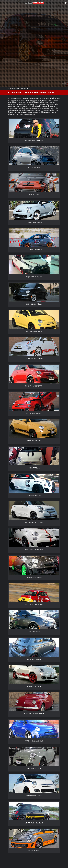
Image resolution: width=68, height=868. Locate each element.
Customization (24, 89)
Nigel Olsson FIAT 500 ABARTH (34, 140)
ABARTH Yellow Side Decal (34, 823)
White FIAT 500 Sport (34, 686)
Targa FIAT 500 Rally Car (34, 277)
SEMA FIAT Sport (34, 468)
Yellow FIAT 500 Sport (34, 441)
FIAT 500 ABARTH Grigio (34, 577)
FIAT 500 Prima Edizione (34, 413)
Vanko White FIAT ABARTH (34, 550)
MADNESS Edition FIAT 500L (34, 523)
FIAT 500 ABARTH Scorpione (34, 359)
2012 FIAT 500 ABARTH (34, 249)
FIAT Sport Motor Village (34, 331)
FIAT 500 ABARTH (34, 167)
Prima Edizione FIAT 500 (34, 796)
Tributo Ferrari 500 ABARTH (34, 386)
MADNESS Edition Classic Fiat (34, 714)
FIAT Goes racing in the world (34, 605)
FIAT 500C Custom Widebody (34, 741)
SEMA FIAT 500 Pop (34, 632)
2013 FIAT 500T (34, 195)
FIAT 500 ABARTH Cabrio (34, 222)
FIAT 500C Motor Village (34, 304)
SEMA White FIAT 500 (34, 495)
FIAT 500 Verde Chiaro (34, 768)
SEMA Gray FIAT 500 (34, 659)
